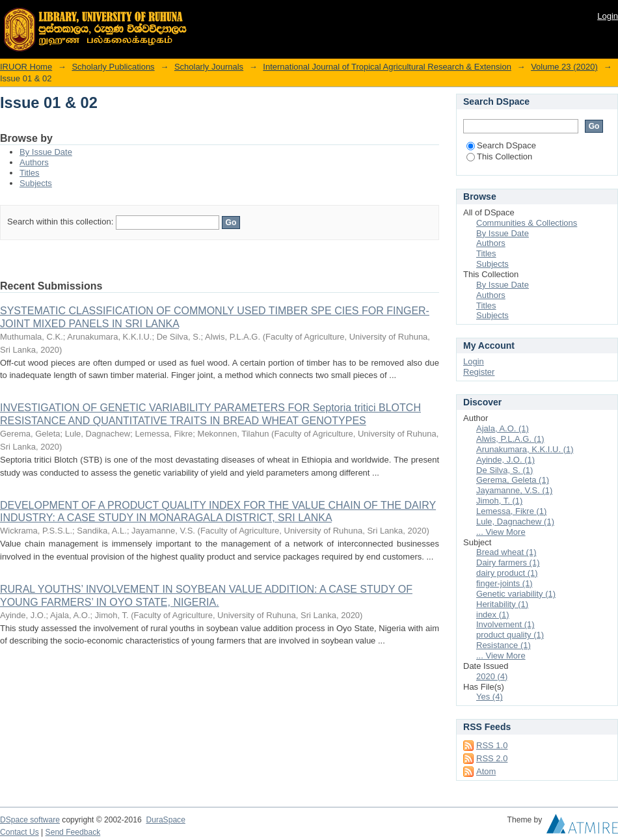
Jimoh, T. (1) (499, 501)
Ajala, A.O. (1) (503, 428)
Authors (34, 162)
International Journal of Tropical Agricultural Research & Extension (387, 67)
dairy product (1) (507, 573)
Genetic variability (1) (516, 594)
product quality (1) (510, 635)
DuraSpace (165, 820)
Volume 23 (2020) (564, 67)
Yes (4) (490, 697)
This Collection (499, 156)
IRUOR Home (26, 67)
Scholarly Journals (209, 67)
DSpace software (30, 820)
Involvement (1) (505, 624)
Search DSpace (501, 145)
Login (608, 16)
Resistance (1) (504, 645)
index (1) (493, 615)
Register (479, 372)
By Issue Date (46, 152)
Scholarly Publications (113, 67)
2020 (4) (492, 676)
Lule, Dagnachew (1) (515, 522)
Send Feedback (73, 832)
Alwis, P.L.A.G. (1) (510, 439)
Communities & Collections (527, 223)
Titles (30, 173)
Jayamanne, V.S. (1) (514, 490)
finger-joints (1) (504, 583)
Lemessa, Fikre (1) (511, 511)
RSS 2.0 (492, 758)
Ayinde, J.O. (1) (505, 460)
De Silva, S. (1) (504, 470)
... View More (501, 532)
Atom (486, 771)
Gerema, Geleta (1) (513, 480)
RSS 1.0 (492, 745)
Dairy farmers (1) (508, 562)
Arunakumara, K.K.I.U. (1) (525, 449)
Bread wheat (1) (506, 552)
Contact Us (20, 832)
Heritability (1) (502, 604)
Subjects (36, 183)
